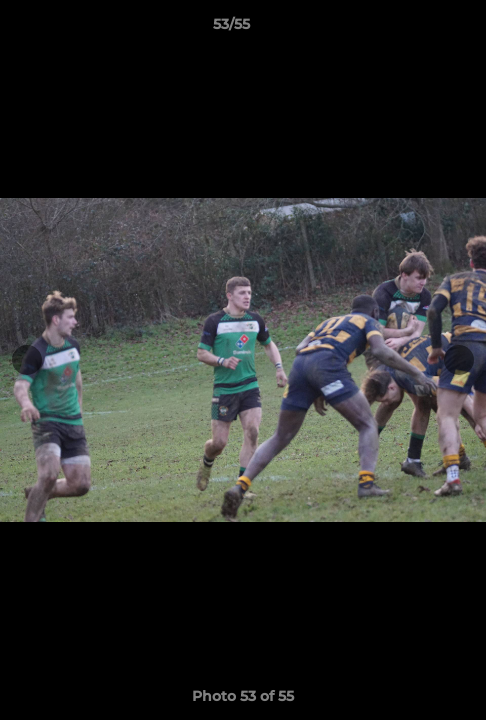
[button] (414, 29)
